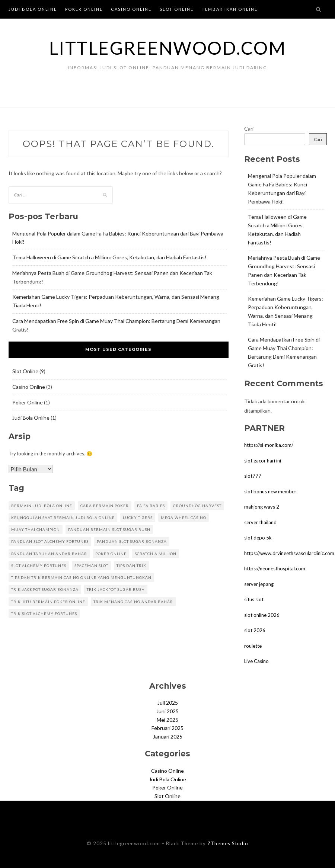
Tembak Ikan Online (230, 9)
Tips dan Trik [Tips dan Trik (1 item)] (131, 566)
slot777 (253, 476)
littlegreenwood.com (168, 48)
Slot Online (177, 9)
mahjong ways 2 (262, 507)
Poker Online (84, 9)
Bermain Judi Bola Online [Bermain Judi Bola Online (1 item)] (42, 506)
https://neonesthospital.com (275, 568)
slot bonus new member (270, 491)
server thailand (260, 522)
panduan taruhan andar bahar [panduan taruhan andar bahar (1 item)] (49, 554)
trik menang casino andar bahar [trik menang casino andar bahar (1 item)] (133, 602)
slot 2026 (255, 630)
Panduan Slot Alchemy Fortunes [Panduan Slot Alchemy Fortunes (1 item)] (50, 541)
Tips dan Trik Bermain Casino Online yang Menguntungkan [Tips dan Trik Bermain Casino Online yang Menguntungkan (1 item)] (81, 577)
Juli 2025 (168, 703)
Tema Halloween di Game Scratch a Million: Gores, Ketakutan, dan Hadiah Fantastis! (109, 257)
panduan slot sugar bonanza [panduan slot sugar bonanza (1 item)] (132, 541)
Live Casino (256, 661)
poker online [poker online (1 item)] (111, 554)
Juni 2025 (167, 711)
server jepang (259, 584)
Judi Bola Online (33, 9)
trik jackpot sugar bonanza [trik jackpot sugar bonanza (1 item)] (45, 589)
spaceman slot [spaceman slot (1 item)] (91, 566)
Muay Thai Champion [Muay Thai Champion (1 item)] (36, 529)
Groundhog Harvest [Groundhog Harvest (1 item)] (197, 506)
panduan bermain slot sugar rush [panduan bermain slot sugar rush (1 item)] (109, 529)
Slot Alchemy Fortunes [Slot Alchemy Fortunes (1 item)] (39, 566)
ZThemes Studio (228, 843)
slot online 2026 (262, 615)
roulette (253, 646)
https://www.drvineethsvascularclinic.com (289, 553)
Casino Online (131, 9)
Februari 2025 (167, 728)
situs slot (254, 599)
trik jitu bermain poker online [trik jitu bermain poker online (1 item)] (48, 602)
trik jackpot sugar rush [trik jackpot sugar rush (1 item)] (116, 589)
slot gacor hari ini (263, 461)
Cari (249, 129)
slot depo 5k (258, 538)
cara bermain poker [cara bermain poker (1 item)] (105, 506)
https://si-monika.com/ (269, 445)
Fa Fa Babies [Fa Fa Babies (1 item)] (151, 506)
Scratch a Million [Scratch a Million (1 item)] (156, 554)
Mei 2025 (167, 720)
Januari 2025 (168, 736)
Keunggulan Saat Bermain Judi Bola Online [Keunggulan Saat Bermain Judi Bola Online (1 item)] (63, 518)
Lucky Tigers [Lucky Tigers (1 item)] (138, 518)
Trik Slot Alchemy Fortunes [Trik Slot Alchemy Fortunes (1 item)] (44, 614)
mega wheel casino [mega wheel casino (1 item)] (184, 518)
